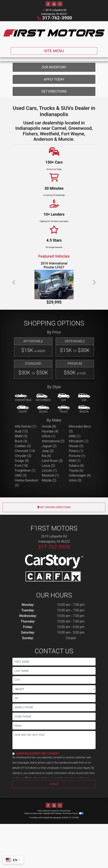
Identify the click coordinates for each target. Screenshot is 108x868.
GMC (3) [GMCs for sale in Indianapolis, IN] (21, 510)
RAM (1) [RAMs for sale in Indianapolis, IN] (75, 495)
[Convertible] (23, 432)
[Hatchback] (43, 432)
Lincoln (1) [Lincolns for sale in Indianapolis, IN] (49, 505)
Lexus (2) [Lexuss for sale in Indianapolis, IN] (48, 500)
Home (40, 845)
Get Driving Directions (54, 542)
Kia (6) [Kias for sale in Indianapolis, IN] (46, 490)
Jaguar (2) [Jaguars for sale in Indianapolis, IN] (49, 480)
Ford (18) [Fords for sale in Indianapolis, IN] (21, 500)
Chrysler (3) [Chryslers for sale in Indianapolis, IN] (23, 490)
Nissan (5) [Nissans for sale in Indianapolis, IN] (76, 480)
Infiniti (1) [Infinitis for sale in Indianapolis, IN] (48, 470)
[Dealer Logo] (54, 33)
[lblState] (54, 723)
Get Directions (54, 126)
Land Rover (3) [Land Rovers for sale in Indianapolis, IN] (52, 495)
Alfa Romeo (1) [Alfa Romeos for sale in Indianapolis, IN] (26, 461)
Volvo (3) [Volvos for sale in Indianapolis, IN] (75, 515)
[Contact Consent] (13, 788)
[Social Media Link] (60, 4)
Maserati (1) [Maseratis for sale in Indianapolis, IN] (50, 510)
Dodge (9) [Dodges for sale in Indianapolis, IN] (22, 495)
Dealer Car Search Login (33, 848)
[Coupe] (23, 444)
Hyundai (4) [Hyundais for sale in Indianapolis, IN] (50, 466)
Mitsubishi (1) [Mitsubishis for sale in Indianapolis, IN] (79, 475)
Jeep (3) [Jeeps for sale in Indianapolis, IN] (48, 485)
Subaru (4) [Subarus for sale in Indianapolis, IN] (76, 500)
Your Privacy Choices (73, 848)
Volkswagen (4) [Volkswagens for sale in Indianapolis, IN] (80, 510)
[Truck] (64, 444)
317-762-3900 (57, 18)
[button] (14, 317)
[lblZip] (54, 733)
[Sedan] (43, 444)
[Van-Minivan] (84, 432)
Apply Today (54, 114)
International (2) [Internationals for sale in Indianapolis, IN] (53, 475)
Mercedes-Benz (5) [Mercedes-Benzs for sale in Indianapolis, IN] (80, 463)
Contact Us (55, 845)
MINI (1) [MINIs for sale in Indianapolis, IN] (75, 470)
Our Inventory (54, 102)
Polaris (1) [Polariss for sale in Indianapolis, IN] (76, 485)
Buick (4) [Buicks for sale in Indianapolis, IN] (21, 475)
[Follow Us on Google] (54, 4)
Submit (54, 818)
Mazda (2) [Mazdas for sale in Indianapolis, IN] (49, 515)
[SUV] (64, 432)
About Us (47, 845)
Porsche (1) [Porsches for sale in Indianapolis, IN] (77, 490)
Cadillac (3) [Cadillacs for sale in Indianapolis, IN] (23, 480)
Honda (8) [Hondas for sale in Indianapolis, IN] (49, 461)
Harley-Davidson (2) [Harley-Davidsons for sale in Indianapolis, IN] (27, 517)
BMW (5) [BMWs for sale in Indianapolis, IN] (21, 470)
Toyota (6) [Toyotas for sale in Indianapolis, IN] (76, 505)
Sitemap (58, 848)
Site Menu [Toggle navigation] (54, 51)
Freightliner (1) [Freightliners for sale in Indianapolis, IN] (25, 505)
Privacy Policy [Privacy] (65, 845)
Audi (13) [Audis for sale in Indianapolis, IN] (21, 466)
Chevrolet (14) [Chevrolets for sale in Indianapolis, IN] (25, 485)
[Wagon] (84, 444)
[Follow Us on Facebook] (48, 4)
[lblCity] (54, 714)
